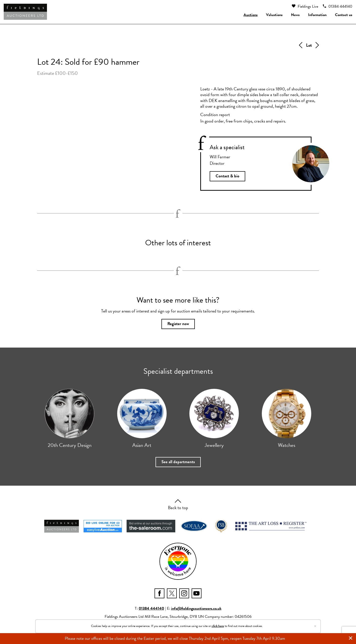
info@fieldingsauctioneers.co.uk (196, 610)
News (295, 15)
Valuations (274, 15)
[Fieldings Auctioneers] (25, 12)
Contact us (344, 15)
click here (218, 626)
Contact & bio (228, 177)
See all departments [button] (178, 463)
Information (317, 15)
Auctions (251, 15)
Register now (178, 325)
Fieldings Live (305, 6)
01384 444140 (338, 6)
